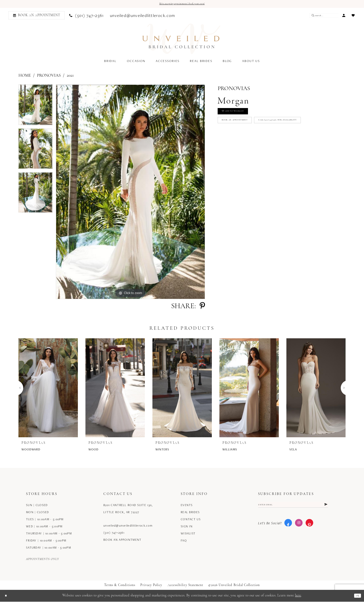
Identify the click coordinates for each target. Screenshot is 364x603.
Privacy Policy (151, 587)
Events (187, 506)
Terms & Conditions (120, 587)
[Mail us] (143, 17)
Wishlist (188, 535)
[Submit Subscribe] (325, 508)
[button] (344, 17)
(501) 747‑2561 (114, 534)
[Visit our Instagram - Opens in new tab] (299, 528)
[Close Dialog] (7, 597)
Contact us (191, 521)
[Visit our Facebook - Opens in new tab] (288, 528)
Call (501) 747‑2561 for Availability (254, 143)
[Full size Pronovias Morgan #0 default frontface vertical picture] (130, 193)
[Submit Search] (312, 17)
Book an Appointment (244, 129)
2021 (70, 77)
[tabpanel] (35, 108)
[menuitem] (36, 17)
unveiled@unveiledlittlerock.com (128, 527)
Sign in (187, 528)
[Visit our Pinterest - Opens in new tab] (309, 528)
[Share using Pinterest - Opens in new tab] (202, 308)
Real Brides (190, 514)
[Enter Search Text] (323, 17)
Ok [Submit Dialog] (356, 597)
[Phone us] (86, 17)
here (298, 597)
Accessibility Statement (186, 587)
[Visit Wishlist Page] (353, 17)
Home (25, 77)
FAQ (184, 542)
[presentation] (48, 389)
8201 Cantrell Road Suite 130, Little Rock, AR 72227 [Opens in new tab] (128, 510)
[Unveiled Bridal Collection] (182, 40)
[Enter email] (293, 508)
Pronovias (49, 77)
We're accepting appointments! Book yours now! (182, 5)
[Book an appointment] (37, 17)
